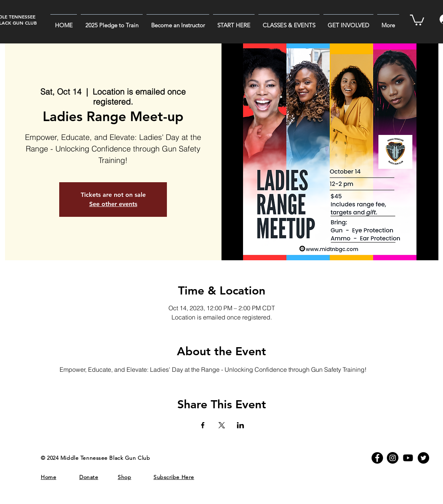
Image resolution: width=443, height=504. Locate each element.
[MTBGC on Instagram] (393, 458)
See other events (113, 204)
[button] (234, 22)
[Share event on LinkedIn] (241, 425)
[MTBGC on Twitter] (423, 458)
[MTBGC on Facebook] (377, 458)
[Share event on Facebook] (203, 425)
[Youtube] (408, 458)
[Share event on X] (222, 425)
